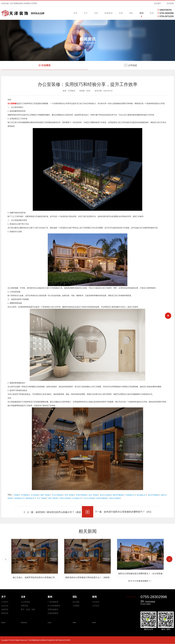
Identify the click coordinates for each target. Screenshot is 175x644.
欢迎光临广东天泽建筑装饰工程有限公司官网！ (20, 3)
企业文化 (5, 606)
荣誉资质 (5, 613)
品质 (121, 13)
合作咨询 (170, 3)
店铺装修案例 (53, 613)
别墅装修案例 (53, 609)
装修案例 (108, 13)
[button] (169, 559)
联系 (152, 13)
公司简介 (5, 602)
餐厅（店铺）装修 (28, 609)
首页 (75, 13)
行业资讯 (96, 602)
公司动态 (96, 606)
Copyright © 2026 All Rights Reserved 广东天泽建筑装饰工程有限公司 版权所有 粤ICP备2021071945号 (36, 640)
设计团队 (76, 602)
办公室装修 (25, 602)
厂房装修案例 (53, 602)
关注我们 (157, 3)
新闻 (141, 13)
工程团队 (76, 606)
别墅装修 (24, 606)
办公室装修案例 (54, 606)
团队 (131, 13)
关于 (86, 13)
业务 (96, 13)
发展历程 (5, 609)
